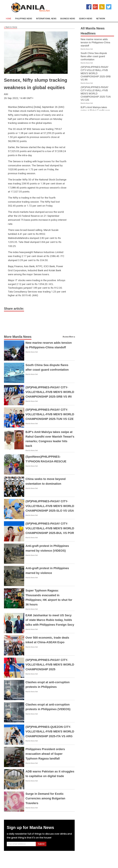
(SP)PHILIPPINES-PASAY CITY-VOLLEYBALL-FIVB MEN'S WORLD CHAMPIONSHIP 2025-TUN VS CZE (50, 414)
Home (9, 19)
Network (101, 19)
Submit (41, 844)
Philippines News (24, 19)
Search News (86, 19)
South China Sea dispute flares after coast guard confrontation (94, 56)
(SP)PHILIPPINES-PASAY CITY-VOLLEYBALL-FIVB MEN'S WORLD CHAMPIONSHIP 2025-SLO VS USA (50, 506)
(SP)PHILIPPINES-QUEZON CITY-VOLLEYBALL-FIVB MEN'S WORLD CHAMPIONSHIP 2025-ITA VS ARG (50, 731)
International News (46, 19)
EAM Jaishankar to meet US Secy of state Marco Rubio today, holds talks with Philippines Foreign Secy (50, 620)
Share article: (14, 309)
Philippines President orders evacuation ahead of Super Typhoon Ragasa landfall (45, 754)
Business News (68, 19)
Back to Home (11, 27)
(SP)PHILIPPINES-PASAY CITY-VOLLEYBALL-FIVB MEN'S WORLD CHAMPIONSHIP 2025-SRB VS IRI (50, 392)
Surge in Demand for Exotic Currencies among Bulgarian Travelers (45, 798)
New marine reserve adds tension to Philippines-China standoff (95, 43)
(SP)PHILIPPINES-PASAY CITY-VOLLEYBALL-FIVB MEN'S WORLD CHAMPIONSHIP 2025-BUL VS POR (50, 528)
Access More (68, 337)
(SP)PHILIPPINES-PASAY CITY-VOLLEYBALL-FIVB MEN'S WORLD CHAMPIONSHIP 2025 (50, 665)
